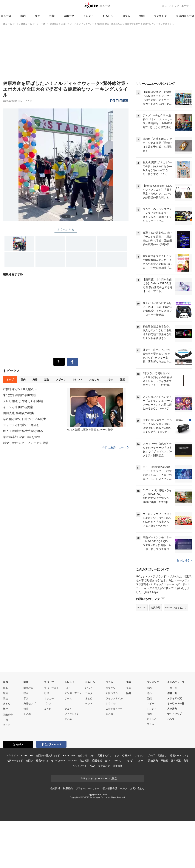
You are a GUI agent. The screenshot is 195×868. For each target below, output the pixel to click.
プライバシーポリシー (88, 835)
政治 (5, 745)
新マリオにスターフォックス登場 (26, 443)
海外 (37, 16)
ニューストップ (170, 6)
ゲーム (68, 745)
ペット (89, 750)
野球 (47, 740)
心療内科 (127, 802)
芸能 (52, 16)
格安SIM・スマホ (179, 802)
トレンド (88, 16)
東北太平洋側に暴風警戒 (20, 395)
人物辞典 (172, 756)
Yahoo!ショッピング (176, 654)
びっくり (90, 735)
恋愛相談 (97, 807)
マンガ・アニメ (73, 740)
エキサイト (187, 6)
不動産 (164, 807)
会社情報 (55, 835)
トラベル (111, 750)
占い (107, 807)
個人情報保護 (110, 835)
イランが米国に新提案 (18, 407)
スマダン (111, 735)
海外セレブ (30, 750)
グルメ (68, 756)
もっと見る (184, 607)
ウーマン (118, 807)
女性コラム (112, 740)
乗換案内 (153, 807)
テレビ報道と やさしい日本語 (23, 401)
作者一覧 (172, 740)
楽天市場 (156, 654)
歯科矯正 (176, 807)
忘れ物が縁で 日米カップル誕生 (24, 419)
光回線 (29, 807)
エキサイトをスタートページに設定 (97, 825)
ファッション (72, 761)
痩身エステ (104, 813)
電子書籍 (118, 813)
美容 (186, 807)
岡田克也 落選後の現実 (18, 413)
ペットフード (80, 813)
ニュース (6, 16)
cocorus (73, 807)
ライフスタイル (114, 745)
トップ (10, 380)
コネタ (89, 740)
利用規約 (68, 835)
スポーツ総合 (51, 735)
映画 (26, 740)
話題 (129, 740)
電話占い (162, 802)
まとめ (7, 750)
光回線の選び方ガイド (48, 802)
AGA (92, 813)
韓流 (26, 756)
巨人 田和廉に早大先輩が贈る (23, 431)
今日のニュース (185, 16)
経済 (5, 740)
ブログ (151, 802)
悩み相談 (85, 807)
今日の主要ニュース (116, 447)
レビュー (69, 735)
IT (66, 750)
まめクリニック (86, 802)
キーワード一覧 (176, 750)
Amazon (142, 654)
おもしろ (108, 16)
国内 (23, 16)
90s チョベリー (114, 756)
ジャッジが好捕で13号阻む (21, 425)
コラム (126, 16)
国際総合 (8, 761)
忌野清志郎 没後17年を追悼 (22, 437)
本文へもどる (66, 230)
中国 (5, 767)
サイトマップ (174, 761)
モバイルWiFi (58, 807)
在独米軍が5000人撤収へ (20, 389)
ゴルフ (48, 750)
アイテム (139, 802)
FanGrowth (69, 802)
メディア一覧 (174, 745)
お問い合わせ (137, 835)
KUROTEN (27, 802)
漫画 (142, 16)
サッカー (49, 745)
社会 (5, 735)
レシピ (129, 807)
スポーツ (69, 16)
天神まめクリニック (108, 802)
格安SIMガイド (15, 807)
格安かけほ (42, 807)
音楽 (26, 745)
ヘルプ (171, 766)
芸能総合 (28, 735)
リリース (172, 735)
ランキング (160, 16)
